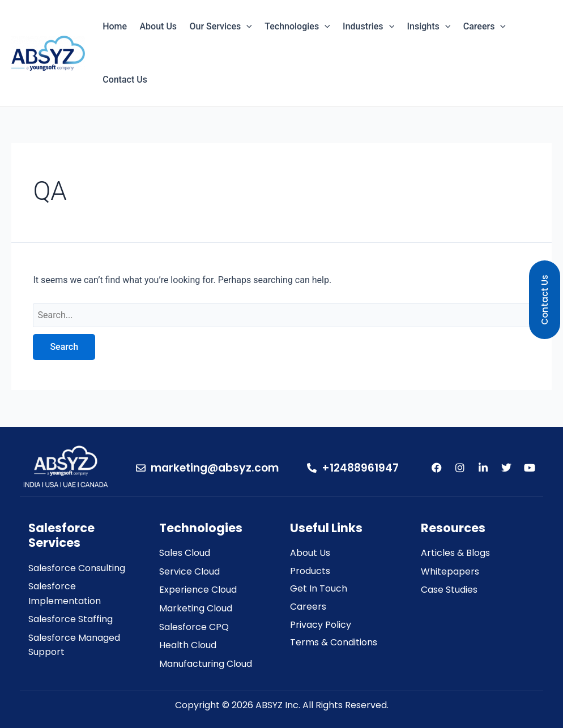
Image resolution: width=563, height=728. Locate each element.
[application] (246, 27)
